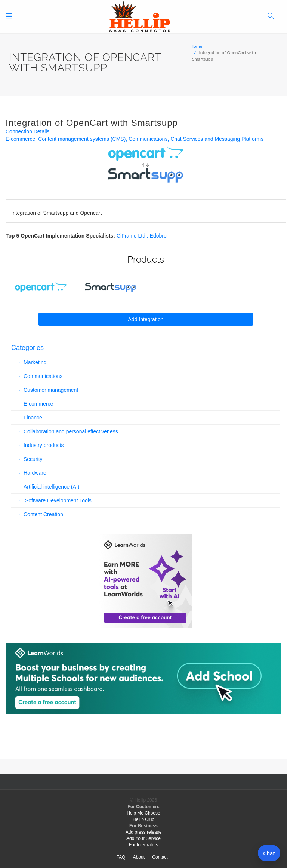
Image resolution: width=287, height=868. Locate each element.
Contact (160, 857)
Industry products (44, 445)
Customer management (51, 390)
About (139, 857)
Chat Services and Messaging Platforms (217, 139)
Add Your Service (143, 838)
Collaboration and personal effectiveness (71, 431)
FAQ (121, 857)
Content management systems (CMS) (82, 139)
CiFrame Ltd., (133, 236)
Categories (27, 348)
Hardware (35, 473)
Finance (33, 418)
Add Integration (146, 319)
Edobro (158, 236)
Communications (148, 139)
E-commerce (20, 139)
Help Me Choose (143, 813)
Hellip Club (143, 819)
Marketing (35, 362)
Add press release (144, 832)
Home (196, 46)
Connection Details (28, 131)
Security (33, 459)
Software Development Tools (58, 500)
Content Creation (43, 514)
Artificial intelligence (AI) (51, 487)
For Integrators (144, 845)
